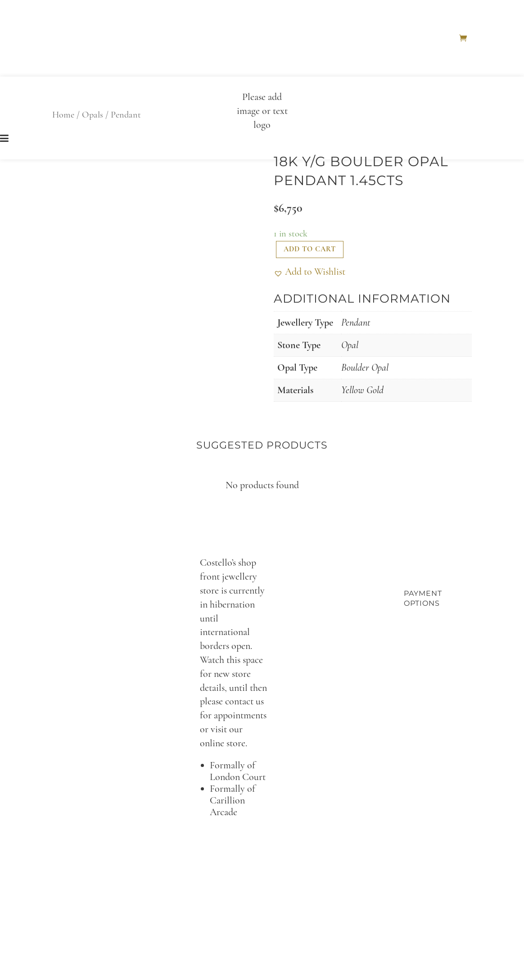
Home (446, 39)
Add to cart (310, 249)
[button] (309, 272)
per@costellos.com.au (281, 833)
